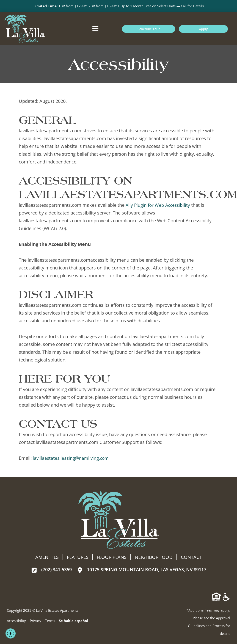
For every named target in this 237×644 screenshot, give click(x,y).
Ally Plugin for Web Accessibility (159, 205)
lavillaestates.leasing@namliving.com (72, 458)
